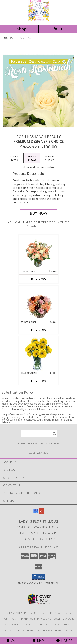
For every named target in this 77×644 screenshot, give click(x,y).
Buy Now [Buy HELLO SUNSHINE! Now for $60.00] (39, 381)
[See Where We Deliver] (39, 453)
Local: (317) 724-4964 (39, 539)
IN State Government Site (56, 625)
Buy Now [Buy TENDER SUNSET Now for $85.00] (39, 330)
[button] (38, 577)
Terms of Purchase (39, 630)
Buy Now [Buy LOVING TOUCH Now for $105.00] (39, 279)
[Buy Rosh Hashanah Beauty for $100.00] (39, 213)
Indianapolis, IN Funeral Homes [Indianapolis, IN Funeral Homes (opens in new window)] (27, 613)
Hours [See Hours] (64, 641)
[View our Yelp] (42, 513)
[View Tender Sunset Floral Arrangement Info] (38, 303)
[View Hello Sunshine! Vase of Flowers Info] (38, 354)
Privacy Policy (15, 630)
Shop (19, 29)
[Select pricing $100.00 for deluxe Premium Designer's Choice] (32, 158)
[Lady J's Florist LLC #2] (39, 20)
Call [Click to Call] (13, 641)
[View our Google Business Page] (36, 513)
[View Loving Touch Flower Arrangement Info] (38, 252)
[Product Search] (39, 434)
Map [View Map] (38, 641)
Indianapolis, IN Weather (20, 625)
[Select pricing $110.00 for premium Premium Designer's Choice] (49, 158)
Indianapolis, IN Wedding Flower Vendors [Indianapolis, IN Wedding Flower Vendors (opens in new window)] (47, 619)
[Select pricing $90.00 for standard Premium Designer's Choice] (14, 158)
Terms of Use (64, 630)
